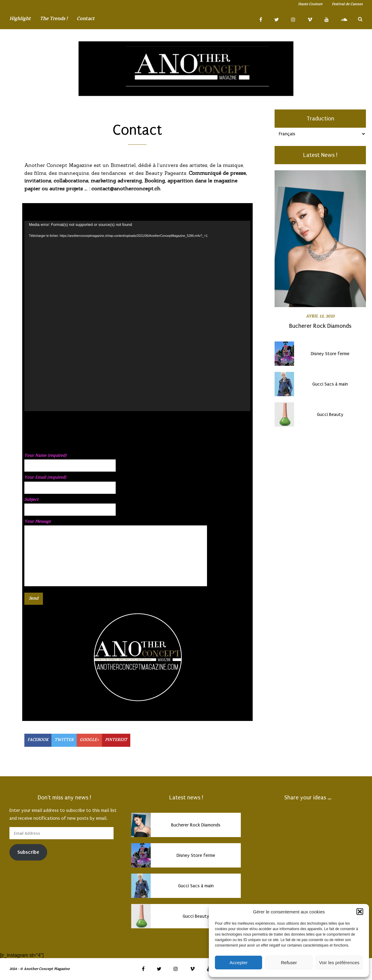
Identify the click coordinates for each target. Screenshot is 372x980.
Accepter (239, 963)
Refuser (289, 963)
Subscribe (28, 852)
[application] (137, 316)
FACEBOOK (38, 740)
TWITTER (64, 740)
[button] (360, 912)
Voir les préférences (339, 963)
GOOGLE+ (89, 740)
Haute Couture (310, 5)
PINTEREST (116, 740)
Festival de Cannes (347, 5)
